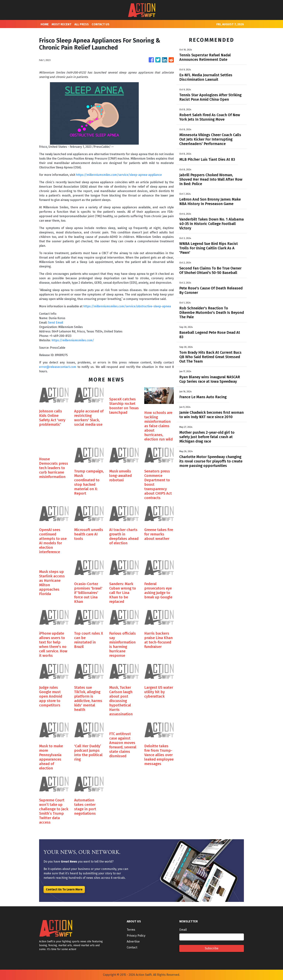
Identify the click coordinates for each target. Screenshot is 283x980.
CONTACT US (101, 24)
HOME (45, 24)
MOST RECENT (62, 24)
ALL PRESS (82, 24)
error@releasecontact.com (58, 367)
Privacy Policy (136, 936)
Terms (131, 930)
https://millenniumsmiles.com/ (73, 340)
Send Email (56, 323)
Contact (132, 947)
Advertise (133, 941)
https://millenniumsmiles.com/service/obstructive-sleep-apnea (127, 306)
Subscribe (212, 948)
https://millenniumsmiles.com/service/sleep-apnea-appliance (119, 175)
